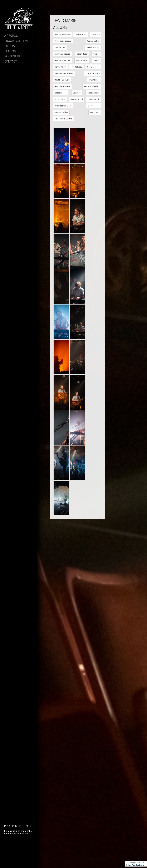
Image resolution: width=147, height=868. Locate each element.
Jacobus (77, 93)
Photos (10, 51)
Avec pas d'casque (63, 41)
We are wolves (93, 41)
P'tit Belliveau (77, 67)
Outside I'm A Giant (63, 106)
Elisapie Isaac (61, 93)
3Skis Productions (135, 865)
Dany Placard (94, 106)
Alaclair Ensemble (63, 60)
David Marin (60, 99)
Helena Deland (77, 99)
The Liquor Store (92, 73)
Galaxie (96, 54)
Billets (10, 46)
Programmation (16, 41)
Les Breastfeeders (92, 86)
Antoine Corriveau (63, 86)
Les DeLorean (81, 34)
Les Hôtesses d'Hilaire (64, 73)
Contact (11, 61)
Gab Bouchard (93, 67)
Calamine (96, 34)
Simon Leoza (94, 80)
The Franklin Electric (64, 119)
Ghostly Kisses (93, 93)
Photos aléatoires (63, 34)
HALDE (97, 60)
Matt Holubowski (62, 80)
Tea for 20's (60, 47)
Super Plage (82, 54)
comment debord (63, 54)
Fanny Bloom (61, 67)
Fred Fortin (95, 112)
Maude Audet (82, 60)
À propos (11, 36)
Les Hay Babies (61, 112)
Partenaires (13, 56)
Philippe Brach (93, 47)
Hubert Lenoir (94, 99)
